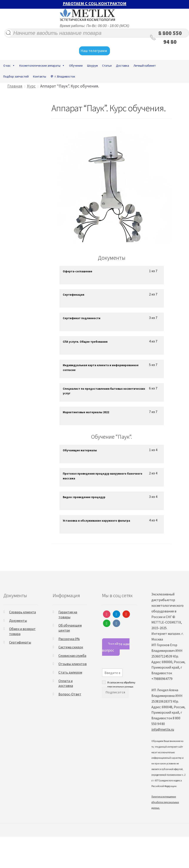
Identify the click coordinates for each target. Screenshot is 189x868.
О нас (9, 66)
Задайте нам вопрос (116, 647)
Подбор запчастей (16, 76)
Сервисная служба (72, 656)
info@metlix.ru (163, 729)
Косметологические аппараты (42, 66)
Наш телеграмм (94, 51)
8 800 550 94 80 (170, 37)
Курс (31, 86)
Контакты (40, 76)
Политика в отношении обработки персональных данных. (165, 802)
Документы (18, 620)
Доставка (123, 66)
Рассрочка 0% (69, 639)
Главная (15, 86)
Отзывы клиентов (73, 664)
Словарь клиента (22, 612)
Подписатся (115, 692)
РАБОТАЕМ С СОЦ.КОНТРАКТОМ (95, 3)
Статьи (107, 66)
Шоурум (92, 66)
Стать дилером (70, 672)
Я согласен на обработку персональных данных (121, 682)
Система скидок (71, 647)
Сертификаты (20, 642)
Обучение (76, 66)
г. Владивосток (65, 76)
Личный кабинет (145, 66)
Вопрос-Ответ (70, 694)
